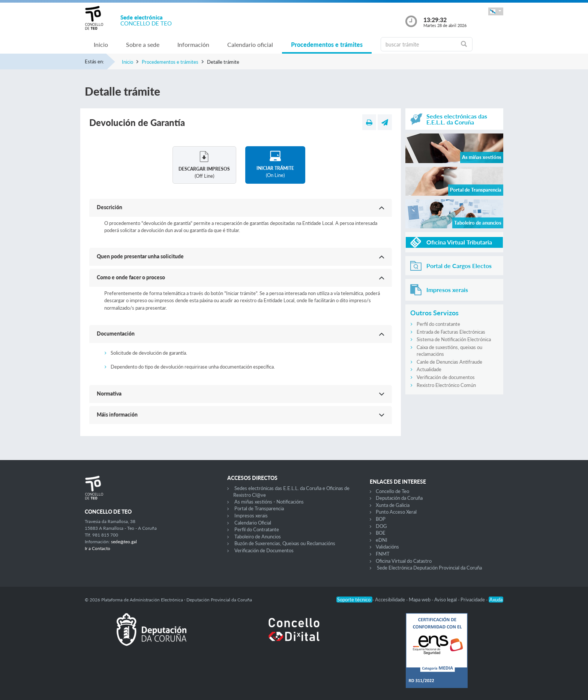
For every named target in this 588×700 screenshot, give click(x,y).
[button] (496, 11)
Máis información (117, 414)
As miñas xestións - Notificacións (269, 502)
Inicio (101, 44)
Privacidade (473, 600)
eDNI (382, 540)
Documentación (116, 334)
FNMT (383, 554)
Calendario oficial (250, 44)
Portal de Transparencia (259, 508)
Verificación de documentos (446, 377)
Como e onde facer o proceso (131, 277)
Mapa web (420, 600)
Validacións (387, 547)
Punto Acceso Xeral (396, 512)
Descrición (109, 207)
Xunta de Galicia (393, 505)
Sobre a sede (143, 44)
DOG (381, 526)
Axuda (496, 600)
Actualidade (429, 369)
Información (193, 44)
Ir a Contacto (97, 548)
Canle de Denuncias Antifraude (449, 362)
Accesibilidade (391, 600)
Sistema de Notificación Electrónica (454, 339)
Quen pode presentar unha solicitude (140, 256)
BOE (381, 533)
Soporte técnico (354, 600)
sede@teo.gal (124, 542)
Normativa (109, 393)
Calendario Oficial (253, 523)
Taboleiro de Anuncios (258, 537)
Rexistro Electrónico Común (446, 385)
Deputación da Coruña (399, 498)
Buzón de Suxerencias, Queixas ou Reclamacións (285, 543)
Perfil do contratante (438, 324)
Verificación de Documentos (264, 550)
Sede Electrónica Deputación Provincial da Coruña (429, 568)
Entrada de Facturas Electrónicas (451, 332)
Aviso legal (446, 600)
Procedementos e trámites (327, 44)
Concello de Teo (392, 491)
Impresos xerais (251, 516)
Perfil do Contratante (257, 529)
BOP (381, 519)
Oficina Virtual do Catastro (404, 561)
